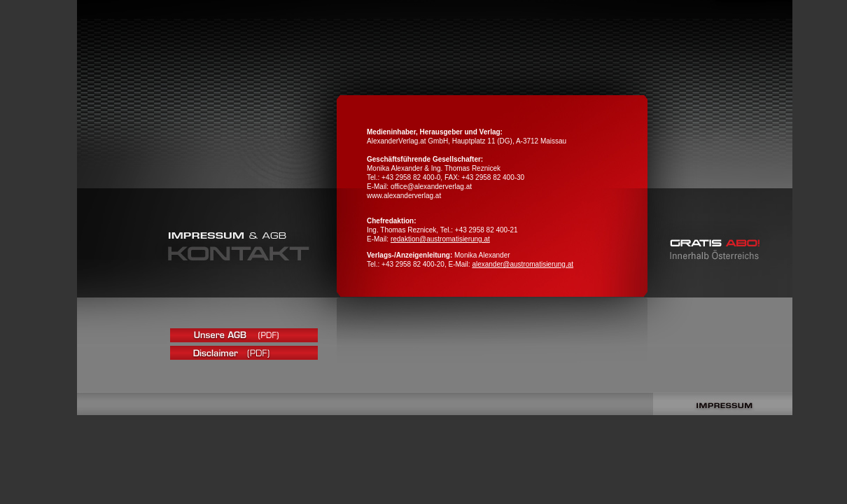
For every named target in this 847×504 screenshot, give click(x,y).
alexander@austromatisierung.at (523, 264)
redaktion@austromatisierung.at (440, 239)
